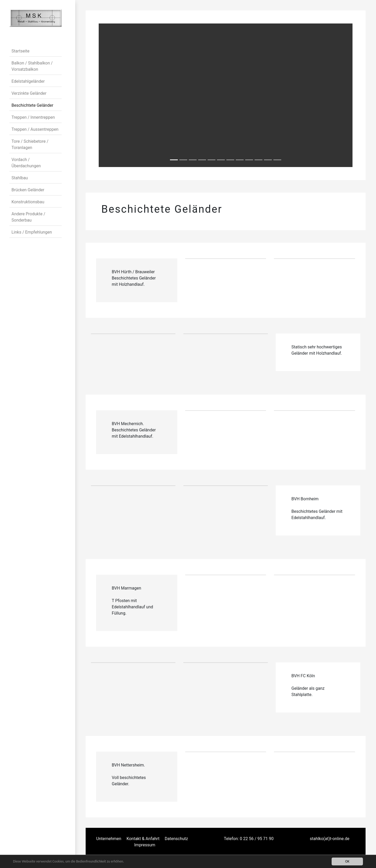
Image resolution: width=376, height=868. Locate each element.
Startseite (20, 51)
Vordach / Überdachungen (26, 163)
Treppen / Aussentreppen (35, 129)
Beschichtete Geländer (32, 105)
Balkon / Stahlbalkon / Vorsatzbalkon (32, 66)
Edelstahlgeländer (28, 81)
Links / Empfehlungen (32, 232)
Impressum (145, 845)
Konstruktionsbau (28, 202)
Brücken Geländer (28, 190)
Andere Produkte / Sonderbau (28, 217)
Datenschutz (176, 839)
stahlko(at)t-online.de (330, 839)
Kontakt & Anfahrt (143, 839)
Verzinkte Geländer (29, 93)
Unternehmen (109, 839)
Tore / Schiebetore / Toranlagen (30, 144)
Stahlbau (20, 178)
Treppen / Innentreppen (33, 117)
